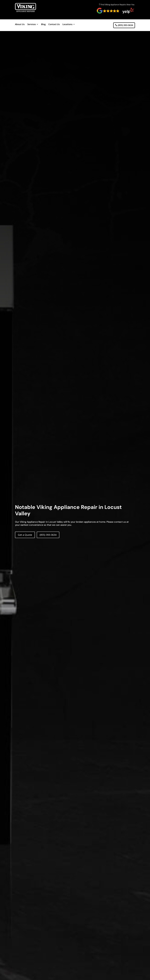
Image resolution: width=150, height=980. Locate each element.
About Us (20, 25)
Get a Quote (25, 535)
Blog (43, 25)
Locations (67, 25)
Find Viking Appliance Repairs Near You (118, 5)
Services (32, 25)
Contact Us (54, 25)
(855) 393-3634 (126, 25)
